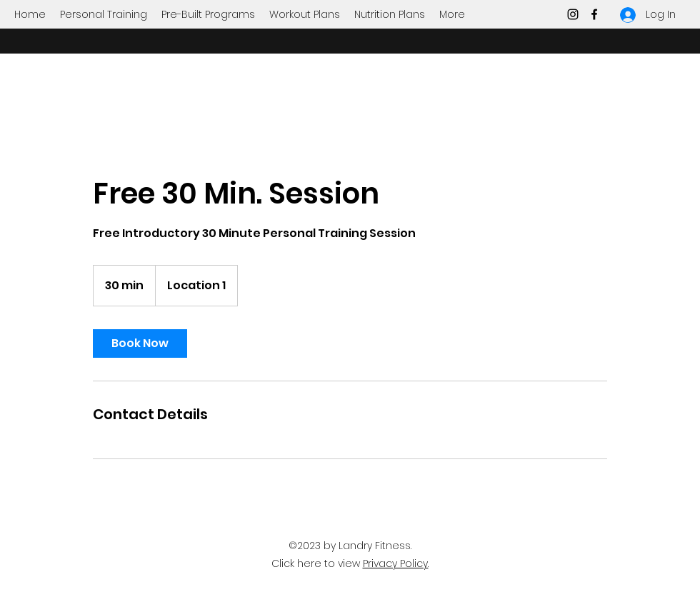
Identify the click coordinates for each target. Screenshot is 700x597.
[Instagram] (573, 14)
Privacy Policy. (396, 563)
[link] (140, 343)
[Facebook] (594, 14)
